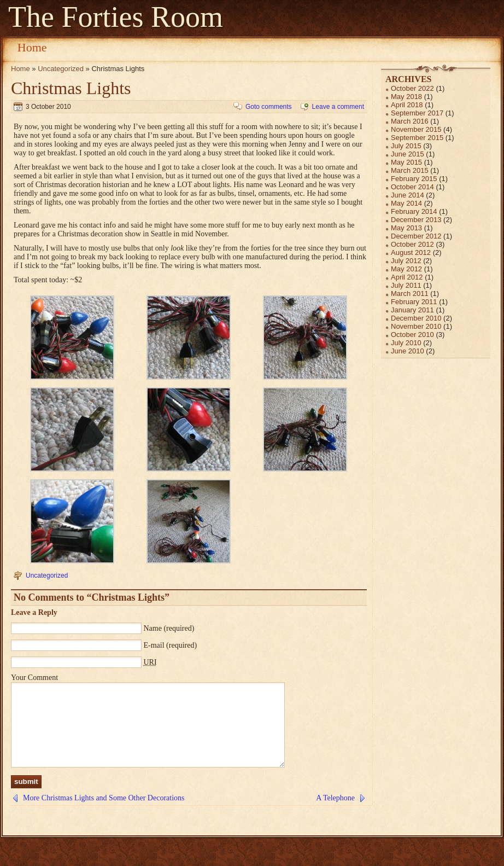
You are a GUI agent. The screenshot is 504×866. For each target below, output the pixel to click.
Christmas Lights (71, 88)
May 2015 (406, 162)
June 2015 (408, 154)
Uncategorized (61, 69)
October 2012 (412, 244)
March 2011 (410, 293)
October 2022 (412, 88)
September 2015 (417, 138)
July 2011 (406, 285)
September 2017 (417, 113)
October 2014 (412, 187)
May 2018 (406, 97)
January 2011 (412, 310)
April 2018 (407, 105)
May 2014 (406, 203)
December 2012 (416, 236)
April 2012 (407, 277)
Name (153, 628)
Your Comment (34, 678)
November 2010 (416, 326)
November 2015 (416, 129)
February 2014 (414, 211)
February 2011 (414, 302)
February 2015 (414, 179)
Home (32, 47)
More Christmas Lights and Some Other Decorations (104, 814)
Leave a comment (338, 107)
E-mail (154, 645)
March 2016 (410, 121)
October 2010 (412, 335)
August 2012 (411, 252)
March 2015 (410, 170)
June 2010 (408, 351)
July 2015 (406, 146)
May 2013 (406, 228)
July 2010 (406, 343)
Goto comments (269, 107)
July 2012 (406, 261)
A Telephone (335, 814)
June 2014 (408, 195)
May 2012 (406, 269)
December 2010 (416, 318)
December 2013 (416, 220)
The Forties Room (116, 17)
